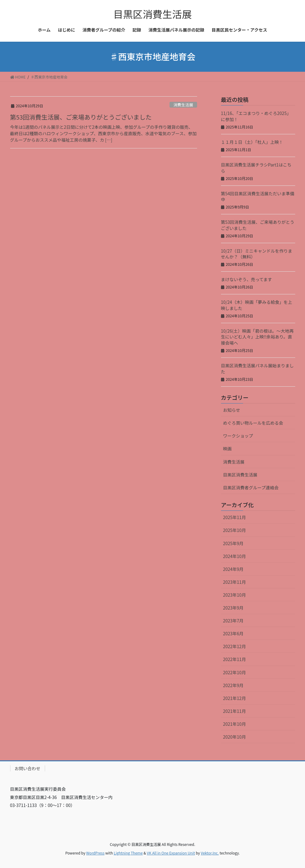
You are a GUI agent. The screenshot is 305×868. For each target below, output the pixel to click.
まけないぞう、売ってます (247, 279)
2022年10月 (235, 672)
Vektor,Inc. (210, 853)
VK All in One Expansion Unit (171, 853)
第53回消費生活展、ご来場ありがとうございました (81, 117)
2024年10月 (235, 556)
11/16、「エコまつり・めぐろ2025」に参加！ (256, 116)
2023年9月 (233, 608)
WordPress (95, 853)
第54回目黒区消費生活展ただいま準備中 (258, 197)
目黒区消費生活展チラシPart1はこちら (256, 168)
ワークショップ (238, 436)
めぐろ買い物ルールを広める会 (253, 423)
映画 (227, 449)
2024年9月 (233, 569)
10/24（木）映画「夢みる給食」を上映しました (257, 305)
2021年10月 (235, 724)
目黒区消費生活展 (240, 475)
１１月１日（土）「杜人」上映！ (252, 142)
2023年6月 (233, 633)
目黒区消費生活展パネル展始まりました (257, 369)
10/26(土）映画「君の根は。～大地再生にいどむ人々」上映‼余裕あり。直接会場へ (257, 337)
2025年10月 (235, 530)
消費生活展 (183, 105)
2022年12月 (235, 646)
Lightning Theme (128, 853)
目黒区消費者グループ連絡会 (251, 488)
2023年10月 (235, 595)
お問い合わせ (28, 768)
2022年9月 (233, 685)
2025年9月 (233, 543)
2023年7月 (233, 621)
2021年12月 (235, 698)
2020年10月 (235, 737)
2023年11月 (235, 582)
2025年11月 (235, 517)
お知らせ (232, 410)
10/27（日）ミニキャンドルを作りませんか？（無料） (257, 254)
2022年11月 (235, 659)
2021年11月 (235, 711)
